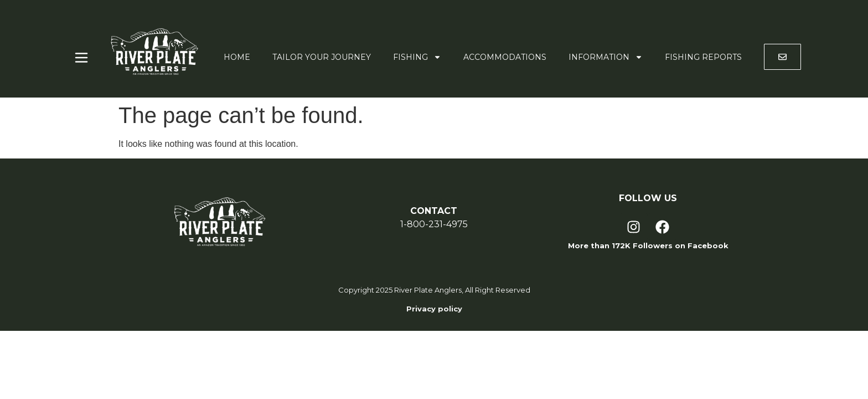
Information (606, 57)
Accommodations (505, 57)
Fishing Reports (703, 57)
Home (237, 57)
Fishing (417, 57)
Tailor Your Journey (322, 57)
